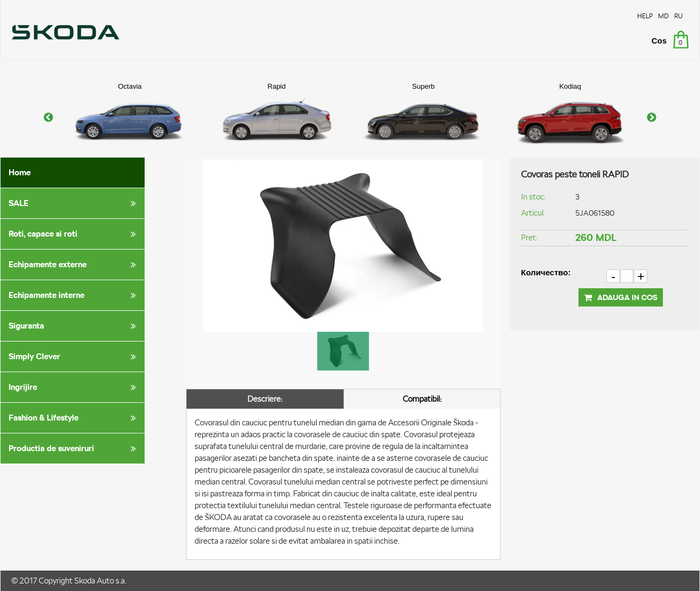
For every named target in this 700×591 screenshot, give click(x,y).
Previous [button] (48, 118)
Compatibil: (422, 399)
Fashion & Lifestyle (74, 418)
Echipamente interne (74, 295)
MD (663, 16)
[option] (130, 118)
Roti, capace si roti (74, 234)
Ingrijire (74, 387)
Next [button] (652, 118)
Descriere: (265, 399)
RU (678, 16)
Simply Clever (74, 357)
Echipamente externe (74, 265)
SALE (74, 203)
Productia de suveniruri (74, 448)
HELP (645, 16)
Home (20, 172)
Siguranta (74, 326)
